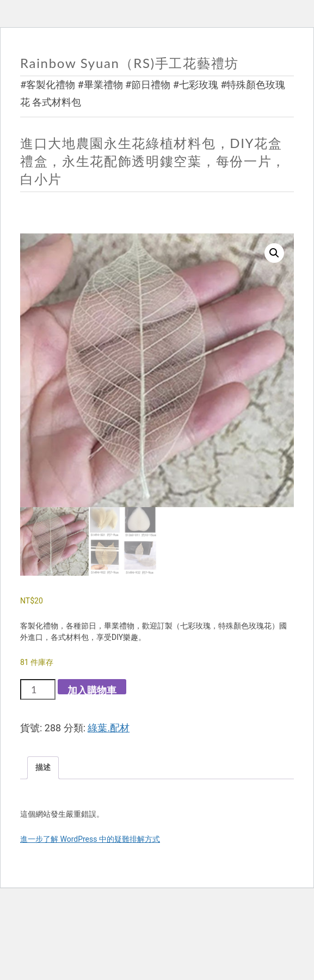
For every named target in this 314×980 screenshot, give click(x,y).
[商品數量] (38, 689)
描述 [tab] (43, 767)
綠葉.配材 (109, 728)
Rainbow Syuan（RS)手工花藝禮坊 (130, 63)
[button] (274, 253)
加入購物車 (92, 689)
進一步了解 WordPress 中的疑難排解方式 (90, 839)
